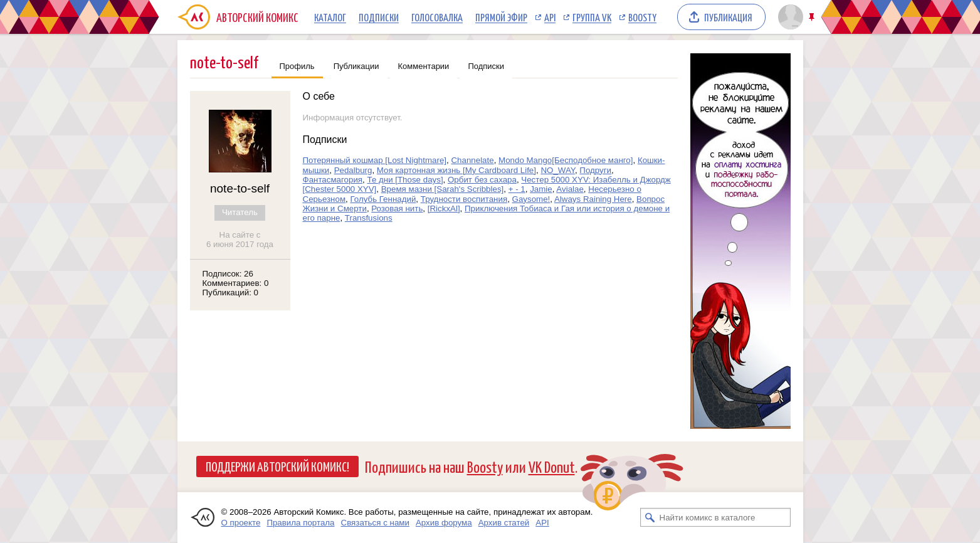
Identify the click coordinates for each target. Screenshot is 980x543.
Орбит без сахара (482, 180)
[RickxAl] (444, 208)
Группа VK (592, 17)
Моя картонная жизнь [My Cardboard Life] (456, 170)
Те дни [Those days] (405, 180)
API (550, 17)
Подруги (595, 170)
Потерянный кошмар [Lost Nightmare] (375, 160)
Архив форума (444, 523)
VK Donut (552, 466)
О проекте (241, 523)
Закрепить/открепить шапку (813, 17)
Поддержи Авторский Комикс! (277, 466)
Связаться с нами (375, 523)
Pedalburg (353, 170)
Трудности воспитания (464, 199)
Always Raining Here (593, 199)
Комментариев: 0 (236, 283)
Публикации (356, 66)
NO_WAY (558, 170)
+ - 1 (517, 189)
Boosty (642, 17)
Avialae (570, 189)
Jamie (541, 189)
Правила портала (300, 523)
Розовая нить (397, 208)
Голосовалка (437, 17)
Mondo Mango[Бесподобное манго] (566, 160)
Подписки (379, 17)
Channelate (472, 160)
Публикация (728, 17)
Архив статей (504, 523)
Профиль (297, 66)
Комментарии (424, 66)
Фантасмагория (333, 180)
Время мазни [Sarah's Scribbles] (443, 189)
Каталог (330, 17)
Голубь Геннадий (383, 199)
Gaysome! (531, 199)
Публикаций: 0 (231, 293)
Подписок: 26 (228, 274)
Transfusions (369, 218)
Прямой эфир (501, 17)
